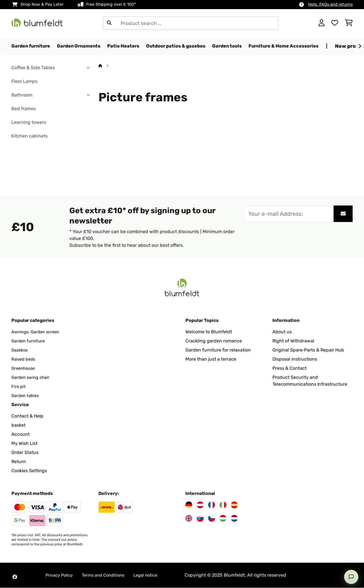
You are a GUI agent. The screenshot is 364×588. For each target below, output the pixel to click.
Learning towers (29, 123)
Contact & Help (27, 416)
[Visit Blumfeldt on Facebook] (15, 577)
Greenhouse (24, 368)
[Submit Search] (109, 23)
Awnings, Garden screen (38, 332)
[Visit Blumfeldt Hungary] (223, 519)
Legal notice (153, 575)
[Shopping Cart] (349, 23)
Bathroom (22, 95)
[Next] (360, 46)
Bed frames (24, 109)
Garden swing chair (32, 378)
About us (282, 332)
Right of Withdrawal (293, 341)
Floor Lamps (24, 82)
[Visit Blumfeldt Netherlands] (234, 519)
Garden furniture (29, 341)
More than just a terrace (211, 359)
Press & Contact (289, 368)
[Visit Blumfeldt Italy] (223, 505)
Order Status (25, 453)
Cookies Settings (29, 471)
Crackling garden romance (214, 341)
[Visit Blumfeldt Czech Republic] (212, 519)
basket (18, 425)
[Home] (106, 66)
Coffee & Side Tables (33, 68)
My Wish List (24, 444)
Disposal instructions (295, 359)
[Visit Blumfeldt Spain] (234, 505)
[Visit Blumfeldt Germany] (189, 505)
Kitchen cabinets (29, 136)
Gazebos (20, 350)
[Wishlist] (335, 23)
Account (20, 434)
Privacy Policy (60, 575)
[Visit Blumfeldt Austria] (200, 505)
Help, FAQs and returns (330, 4)
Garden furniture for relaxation (218, 350)
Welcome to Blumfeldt (209, 332)
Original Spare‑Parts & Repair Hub (308, 350)
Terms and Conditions (107, 575)
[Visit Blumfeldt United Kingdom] (189, 519)
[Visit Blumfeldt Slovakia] (200, 519)
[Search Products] (191, 23)
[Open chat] (351, 577)
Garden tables (26, 396)
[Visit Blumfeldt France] (212, 505)
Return (19, 462)
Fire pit (19, 387)
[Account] (321, 23)
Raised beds (24, 359)
